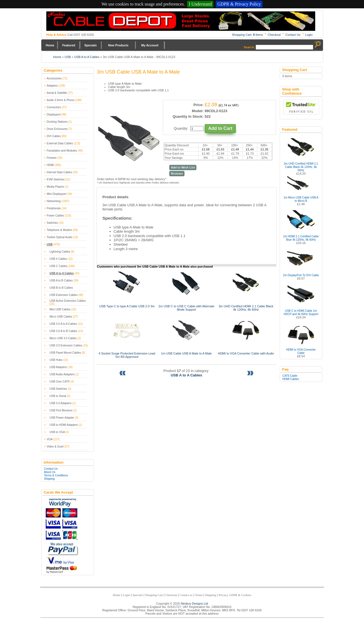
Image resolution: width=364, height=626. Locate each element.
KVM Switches (56, 179)
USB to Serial (58, 396)
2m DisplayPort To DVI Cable (301, 275)
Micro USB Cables (61, 317)
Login (309, 35)
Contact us (186, 595)
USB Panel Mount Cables (65, 353)
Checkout (274, 35)
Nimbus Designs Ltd (194, 604)
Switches (52, 223)
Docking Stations (57, 122)
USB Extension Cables (64, 295)
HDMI (50, 165)
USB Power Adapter (62, 418)
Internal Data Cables (59, 172)
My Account (150, 45)
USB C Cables (58, 266)
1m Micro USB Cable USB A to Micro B (301, 199)
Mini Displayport (57, 194)
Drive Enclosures (57, 129)
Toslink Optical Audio (60, 237)
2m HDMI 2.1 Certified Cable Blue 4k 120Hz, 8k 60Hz (301, 238)
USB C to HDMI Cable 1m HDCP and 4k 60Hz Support (301, 312)
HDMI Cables (291, 379)
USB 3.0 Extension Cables (66, 345)
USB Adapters (58, 367)
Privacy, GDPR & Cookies (235, 595)
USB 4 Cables (58, 259)
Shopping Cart (154, 595)
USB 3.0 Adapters (61, 403)
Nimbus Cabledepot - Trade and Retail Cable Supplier (181, 21)
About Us (50, 472)
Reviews (177, 174)
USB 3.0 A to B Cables (63, 331)
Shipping (49, 479)
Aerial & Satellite (57, 93)
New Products (118, 45)
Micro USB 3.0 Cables (63, 338)
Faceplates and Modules (62, 151)
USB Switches (58, 389)
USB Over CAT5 (60, 382)
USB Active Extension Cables (68, 301)
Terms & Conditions (56, 475)
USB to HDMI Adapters (64, 425)
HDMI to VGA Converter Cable (301, 351)
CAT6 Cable (290, 376)
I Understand (200, 4)
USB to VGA (57, 432)
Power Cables (55, 216)
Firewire (52, 158)
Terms (199, 595)
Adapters (52, 86)
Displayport (54, 115)
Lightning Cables (60, 252)
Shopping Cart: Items (247, 35)
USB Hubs (56, 360)
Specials (91, 45)
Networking (54, 201)
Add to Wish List (183, 167)
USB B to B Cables (61, 288)
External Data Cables (60, 143)
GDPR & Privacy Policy (239, 4)
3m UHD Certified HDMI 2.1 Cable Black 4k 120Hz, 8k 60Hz (301, 167)
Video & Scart (55, 447)
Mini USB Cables (60, 309)
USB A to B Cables (61, 281)
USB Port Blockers (61, 410)
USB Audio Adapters (62, 374)
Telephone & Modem (60, 230)
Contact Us (293, 35)
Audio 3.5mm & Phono (61, 100)
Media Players (56, 187)
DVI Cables (54, 136)
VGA (50, 439)
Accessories (54, 78)
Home (50, 45)
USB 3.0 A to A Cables (63, 324)
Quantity (180, 128)
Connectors (54, 107)
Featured (69, 45)
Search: (249, 47)
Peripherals (54, 208)
